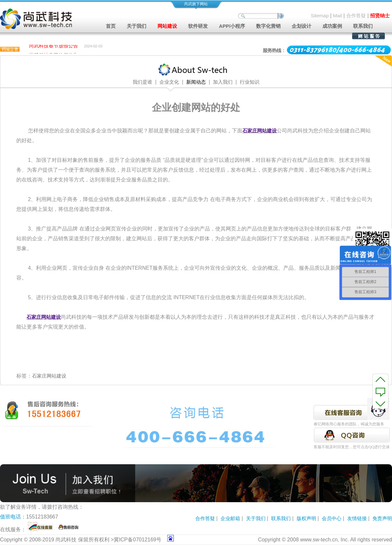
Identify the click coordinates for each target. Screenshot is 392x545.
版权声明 (306, 518)
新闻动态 (196, 82)
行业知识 (250, 82)
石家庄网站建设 (49, 376)
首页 (111, 26)
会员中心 (332, 518)
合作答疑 (356, 16)
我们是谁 (142, 82)
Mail (337, 16)
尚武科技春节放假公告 (54, 47)
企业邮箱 (230, 518)
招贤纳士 (380, 16)
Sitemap (320, 16)
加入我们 (223, 82)
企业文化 (169, 82)
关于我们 (256, 518)
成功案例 (332, 26)
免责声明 (382, 518)
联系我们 (363, 26)
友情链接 (357, 518)
